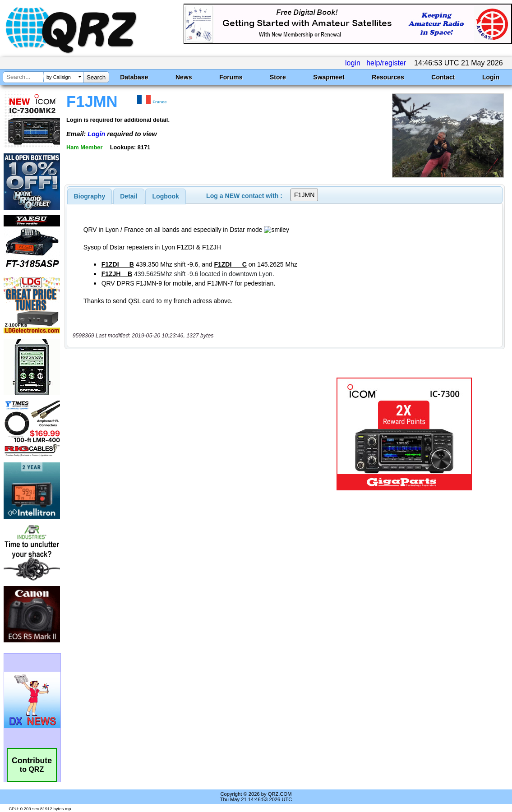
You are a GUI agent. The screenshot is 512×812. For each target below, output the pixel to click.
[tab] (90, 196)
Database (134, 77)
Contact (443, 77)
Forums (231, 77)
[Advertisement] (191, 434)
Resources (388, 77)
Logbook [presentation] (166, 196)
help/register (386, 63)
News (184, 77)
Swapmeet (329, 77)
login (353, 63)
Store (278, 77)
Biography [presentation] (90, 196)
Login (491, 77)
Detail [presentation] (129, 196)
